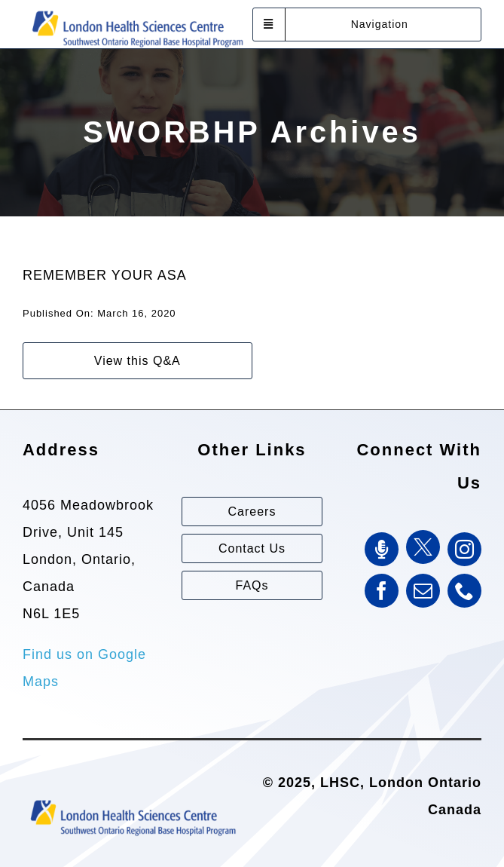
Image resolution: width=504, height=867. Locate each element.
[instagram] (464, 549)
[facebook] (382, 591)
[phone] (464, 591)
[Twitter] (423, 547)
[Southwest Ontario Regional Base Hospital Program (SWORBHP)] (137, 10)
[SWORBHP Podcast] (382, 549)
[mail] (423, 591)
